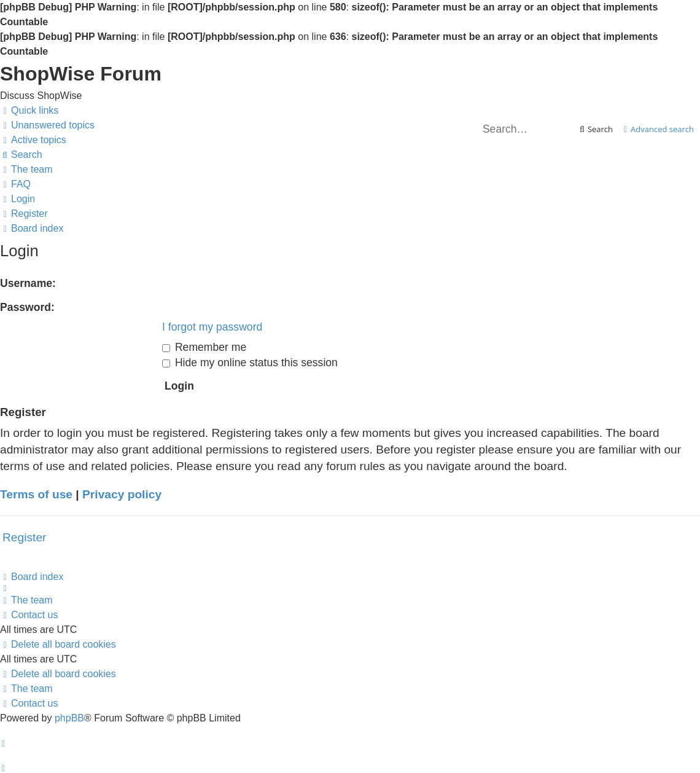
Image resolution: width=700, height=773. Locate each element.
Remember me (204, 347)
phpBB (69, 718)
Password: (27, 307)
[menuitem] (47, 125)
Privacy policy (122, 494)
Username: (28, 283)
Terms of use (36, 494)
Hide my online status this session (250, 363)
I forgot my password (212, 327)
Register (24, 537)
